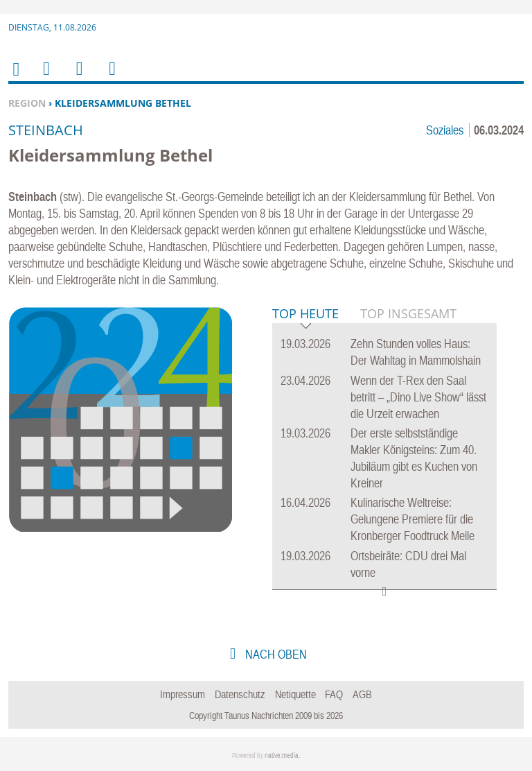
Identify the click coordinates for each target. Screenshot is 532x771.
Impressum (183, 694)
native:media (282, 755)
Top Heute (305, 314)
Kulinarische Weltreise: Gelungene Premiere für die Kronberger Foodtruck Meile (413, 519)
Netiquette (295, 694)
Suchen (77, 77)
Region (27, 103)
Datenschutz (240, 694)
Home (15, 78)
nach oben (275, 654)
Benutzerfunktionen (111, 77)
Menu (46, 77)
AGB (362, 694)
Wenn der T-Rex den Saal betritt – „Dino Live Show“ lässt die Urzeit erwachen (418, 397)
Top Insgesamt (408, 313)
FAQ (334, 694)
